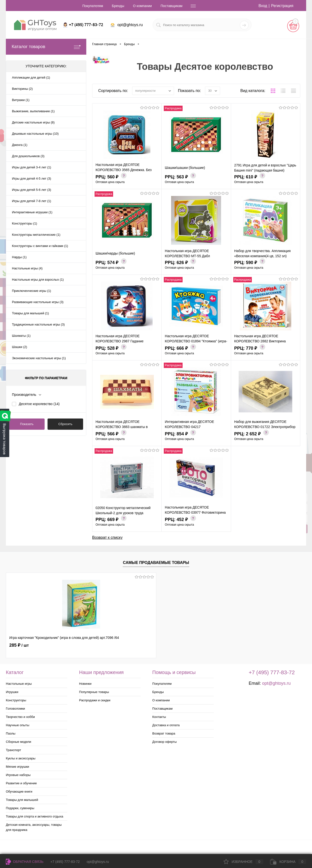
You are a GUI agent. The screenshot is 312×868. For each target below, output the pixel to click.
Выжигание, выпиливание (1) (33, 111)
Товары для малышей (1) (30, 313)
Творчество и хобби (20, 717)
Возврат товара (164, 733)
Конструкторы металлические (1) (36, 235)
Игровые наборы (18, 775)
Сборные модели (19, 742)
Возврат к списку (107, 537)
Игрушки (12, 692)
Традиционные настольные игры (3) (38, 324)
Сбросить (65, 424)
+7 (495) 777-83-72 (65, 862)
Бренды (118, 6)
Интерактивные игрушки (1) (32, 212)
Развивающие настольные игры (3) (38, 302)
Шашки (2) (19, 347)
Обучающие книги (19, 791)
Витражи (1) (21, 100)
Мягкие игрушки (17, 767)
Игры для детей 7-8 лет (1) (32, 201)
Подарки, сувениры (20, 808)
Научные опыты (18, 725)
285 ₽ (19, 645)
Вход (262, 6)
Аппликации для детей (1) (31, 77)
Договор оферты (165, 742)
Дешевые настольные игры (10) (35, 134)
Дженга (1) (20, 145)
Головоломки (15, 709)
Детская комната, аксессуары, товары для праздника (34, 827)
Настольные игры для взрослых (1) (38, 280)
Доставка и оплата (166, 725)
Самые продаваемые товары (156, 563)
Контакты (159, 717)
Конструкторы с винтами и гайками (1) (40, 246)
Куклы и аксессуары (21, 758)
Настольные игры (19, 684)
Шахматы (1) (21, 336)
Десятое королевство (39, 404)
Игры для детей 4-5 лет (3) (32, 179)
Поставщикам (172, 6)
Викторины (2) (22, 89)
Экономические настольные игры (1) (39, 358)
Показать (27, 424)
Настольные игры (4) (27, 268)
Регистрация (282, 6)
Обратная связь (25, 862)
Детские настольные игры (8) (33, 122)
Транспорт (14, 750)
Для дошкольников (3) (28, 156)
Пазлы (11, 733)
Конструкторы (16, 700)
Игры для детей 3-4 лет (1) (32, 167)
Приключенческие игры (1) (31, 291)
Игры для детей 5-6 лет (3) (32, 190)
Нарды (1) (19, 257)
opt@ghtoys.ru (130, 25)
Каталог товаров (46, 47)
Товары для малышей (22, 800)
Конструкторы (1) (24, 223)
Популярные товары (94, 692)
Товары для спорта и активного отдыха (34, 816)
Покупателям (93, 6)
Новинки (85, 684)
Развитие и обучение (21, 783)
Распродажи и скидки (95, 700)
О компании (142, 6)
